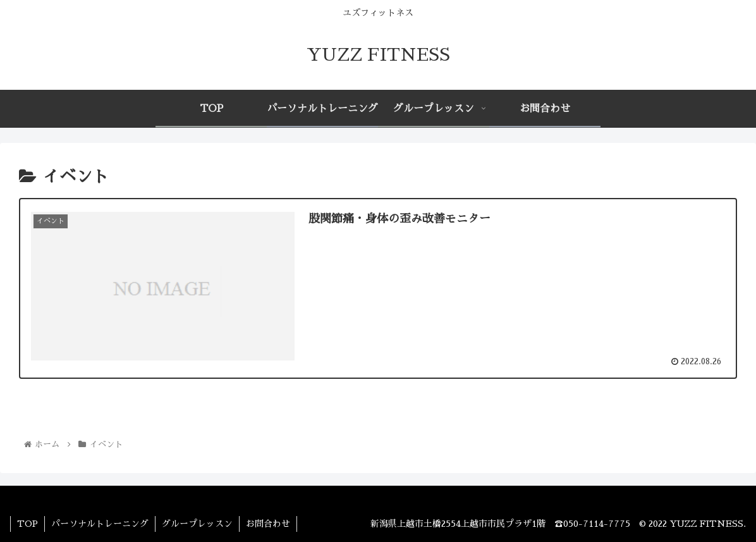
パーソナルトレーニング (100, 524)
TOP (27, 524)
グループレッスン (197, 524)
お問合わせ (268, 524)
